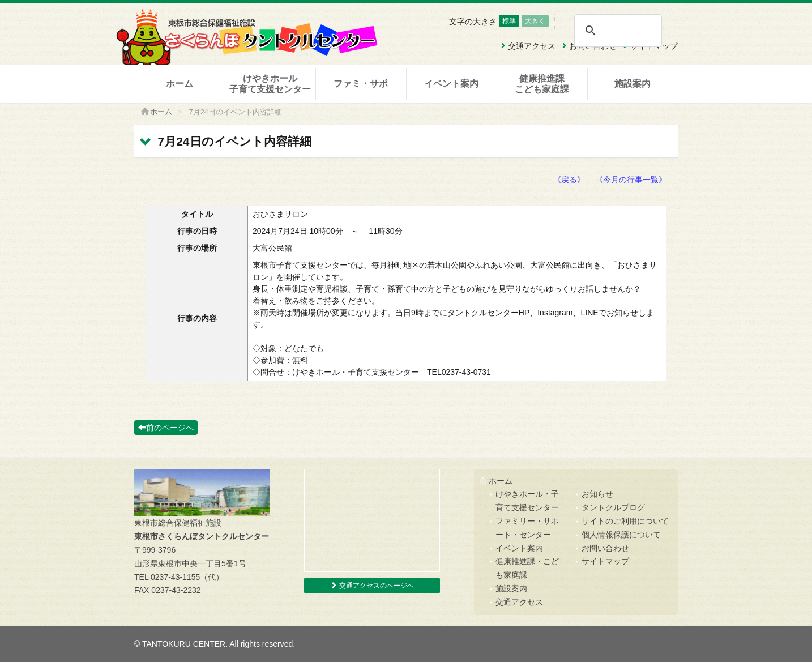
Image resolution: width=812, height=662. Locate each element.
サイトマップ (605, 561)
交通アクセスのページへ (372, 586)
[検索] (617, 31)
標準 (509, 21)
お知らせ (597, 494)
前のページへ (166, 428)
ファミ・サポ (361, 84)
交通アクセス (519, 602)
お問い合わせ (605, 548)
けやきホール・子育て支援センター (527, 501)
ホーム (180, 84)
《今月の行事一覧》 (631, 180)
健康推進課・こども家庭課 (527, 568)
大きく (535, 21)
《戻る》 (569, 180)
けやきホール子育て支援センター (270, 84)
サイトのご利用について (625, 521)
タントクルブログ (613, 507)
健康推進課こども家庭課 (542, 84)
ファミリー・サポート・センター (527, 528)
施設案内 (632, 84)
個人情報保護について (621, 535)
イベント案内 (451, 84)
